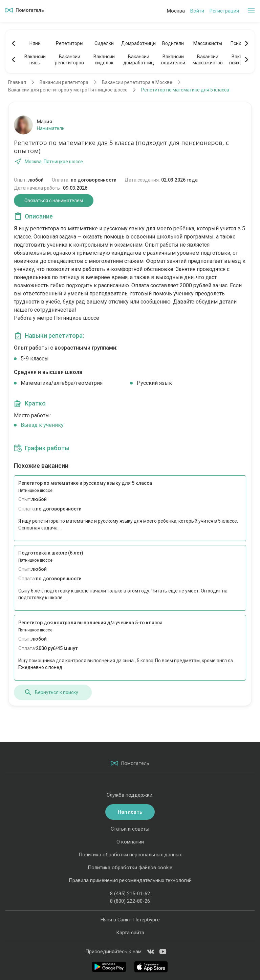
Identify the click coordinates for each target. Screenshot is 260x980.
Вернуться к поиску (51, 692)
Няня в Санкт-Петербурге (130, 920)
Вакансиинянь (35, 60)
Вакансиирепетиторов (69, 60)
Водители (173, 43)
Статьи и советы (130, 829)
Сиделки (104, 43)
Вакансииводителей (173, 60)
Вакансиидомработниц (139, 60)
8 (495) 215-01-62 (130, 894)
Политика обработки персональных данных (130, 855)
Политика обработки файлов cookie (130, 868)
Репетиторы (70, 43)
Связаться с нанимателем (54, 201)
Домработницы (138, 43)
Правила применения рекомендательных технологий (130, 880)
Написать (130, 812)
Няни (35, 43)
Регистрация (224, 11)
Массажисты (208, 43)
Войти (197, 11)
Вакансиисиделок (104, 60)
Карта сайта (130, 933)
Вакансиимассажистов (208, 60)
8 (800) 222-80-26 (130, 901)
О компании (130, 842)
